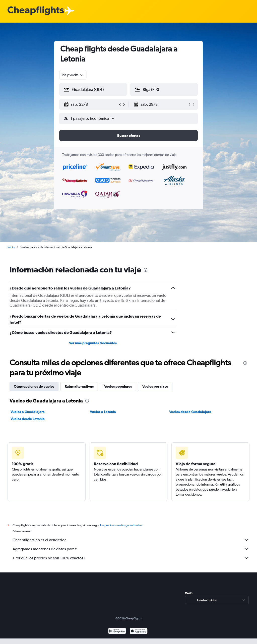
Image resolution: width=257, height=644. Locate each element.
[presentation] (146, 270)
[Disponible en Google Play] (117, 632)
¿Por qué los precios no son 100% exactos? (131, 558)
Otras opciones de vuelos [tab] (34, 386)
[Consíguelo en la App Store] (139, 632)
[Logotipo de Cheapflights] (36, 11)
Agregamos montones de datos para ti (131, 549)
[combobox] (73, 75)
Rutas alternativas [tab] (79, 386)
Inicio (11, 247)
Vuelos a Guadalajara (28, 412)
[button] (91, 104)
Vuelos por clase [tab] (155, 386)
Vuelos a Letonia (103, 412)
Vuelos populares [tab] (118, 386)
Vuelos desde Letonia (28, 419)
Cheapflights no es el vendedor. (131, 540)
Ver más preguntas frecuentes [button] (93, 343)
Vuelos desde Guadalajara (190, 412)
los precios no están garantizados (121, 525)
